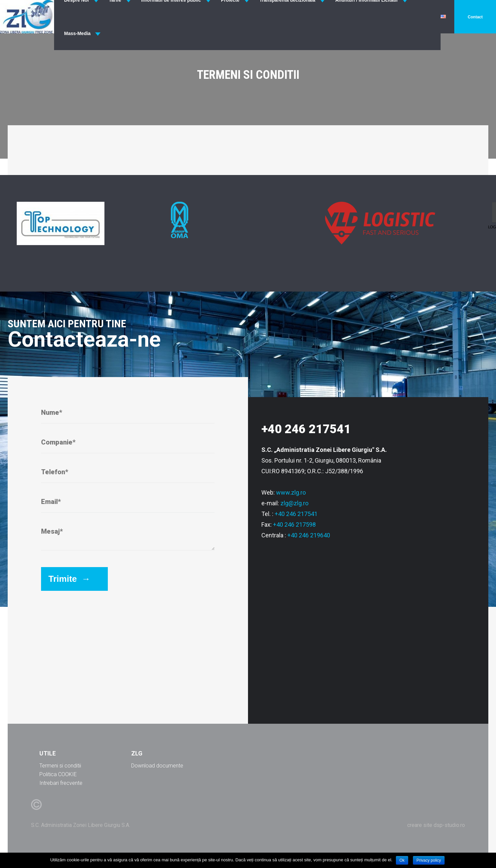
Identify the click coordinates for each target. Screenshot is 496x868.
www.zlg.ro (291, 492)
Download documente (157, 766)
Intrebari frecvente (61, 783)
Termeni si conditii (60, 766)
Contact (475, 17)
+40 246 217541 (296, 514)
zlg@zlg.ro (294, 503)
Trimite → (69, 579)
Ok (402, 860)
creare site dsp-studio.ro (436, 825)
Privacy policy (429, 860)
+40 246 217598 (294, 525)
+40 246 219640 (309, 535)
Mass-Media (77, 33)
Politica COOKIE (58, 774)
